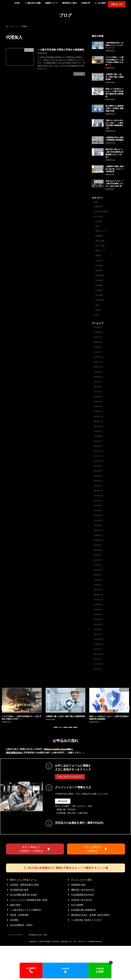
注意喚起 (99, 290)
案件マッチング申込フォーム (23, 880)
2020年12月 (98, 530)
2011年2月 (98, 669)
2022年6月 (98, 471)
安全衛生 (99, 260)
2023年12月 (98, 451)
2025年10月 (98, 367)
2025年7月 (98, 382)
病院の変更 (15, 905)
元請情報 (14, 920)
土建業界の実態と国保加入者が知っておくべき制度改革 (114, 169)
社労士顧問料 (77, 905)
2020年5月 (98, 565)
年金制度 (99, 265)
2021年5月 (98, 520)
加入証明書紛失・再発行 (21, 925)
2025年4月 (98, 397)
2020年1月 (98, 585)
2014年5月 (98, 624)
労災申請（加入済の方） (82, 900)
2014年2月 (98, 629)
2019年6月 (98, 619)
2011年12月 (98, 664)
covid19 (99, 221)
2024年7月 (98, 441)
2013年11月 (98, 644)
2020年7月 (98, 555)
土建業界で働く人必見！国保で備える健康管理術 (114, 77)
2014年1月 (98, 634)
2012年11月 (98, 654)
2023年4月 (98, 466)
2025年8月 (98, 377)
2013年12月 (98, 639)
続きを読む (79, 74)
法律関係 (99, 285)
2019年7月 (98, 614)
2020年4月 (98, 570)
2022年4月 (98, 476)
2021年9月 (98, 501)
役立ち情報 (98, 216)
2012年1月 (98, 659)
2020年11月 (98, 535)
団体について (101, 251)
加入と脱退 (100, 246)
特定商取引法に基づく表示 (38, 935)
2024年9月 (98, 431)
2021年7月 (98, 510)
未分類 (96, 315)
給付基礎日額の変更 (19, 890)
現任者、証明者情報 (19, 915)
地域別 (98, 256)
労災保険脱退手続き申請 (82, 895)
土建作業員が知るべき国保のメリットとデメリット (114, 45)
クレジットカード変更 (81, 880)
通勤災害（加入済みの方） (83, 890)
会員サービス (101, 231)
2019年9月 (98, 605)
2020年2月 (98, 580)
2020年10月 (98, 540)
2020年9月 (98, 545)
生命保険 (99, 295)
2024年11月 (98, 421)
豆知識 (98, 310)
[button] (4, 708)
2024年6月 (98, 446)
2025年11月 (98, 362)
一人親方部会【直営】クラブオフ (86, 920)
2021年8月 (98, 506)
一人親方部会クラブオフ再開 (23, 910)
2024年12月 (98, 416)
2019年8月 (98, 609)
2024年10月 (98, 426)
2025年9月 (98, 372)
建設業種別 (100, 275)
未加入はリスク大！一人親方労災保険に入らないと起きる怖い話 (114, 183)
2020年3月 (98, 575)
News (96, 202)
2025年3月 (98, 401)
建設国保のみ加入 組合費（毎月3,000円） (91, 915)
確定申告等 (100, 300)
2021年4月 (98, 525)
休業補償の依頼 (78, 885)
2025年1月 (98, 411)
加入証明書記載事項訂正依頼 (23, 895)
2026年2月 (98, 347)
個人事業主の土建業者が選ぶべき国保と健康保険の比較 (114, 108)
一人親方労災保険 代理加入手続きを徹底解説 (61, 50)
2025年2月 (98, 406)
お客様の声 (98, 207)
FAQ (97, 226)
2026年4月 (98, 337)
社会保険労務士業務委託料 (83, 910)
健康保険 (99, 236)
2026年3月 (98, 342)
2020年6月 (98, 560)
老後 (97, 305)
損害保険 (99, 280)
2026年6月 (98, 327)
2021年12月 (98, 491)
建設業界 (99, 270)
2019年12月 (98, 590)
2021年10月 (98, 496)
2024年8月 (98, 436)
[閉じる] (111, 963)
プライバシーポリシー (16, 935)
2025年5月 (98, 392)
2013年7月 (98, 649)
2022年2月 (98, 481)
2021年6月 (98, 515)
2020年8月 (98, 550)
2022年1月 (98, 486)
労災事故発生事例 (101, 211)
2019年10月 (98, 600)
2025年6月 (98, 387)
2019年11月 (98, 595)
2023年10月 (98, 461)
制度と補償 (100, 241)
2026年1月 (98, 352)
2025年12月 (98, 357)
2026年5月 (98, 332)
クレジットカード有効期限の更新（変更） (30, 900)
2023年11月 (98, 456)
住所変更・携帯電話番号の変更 (24, 885)
